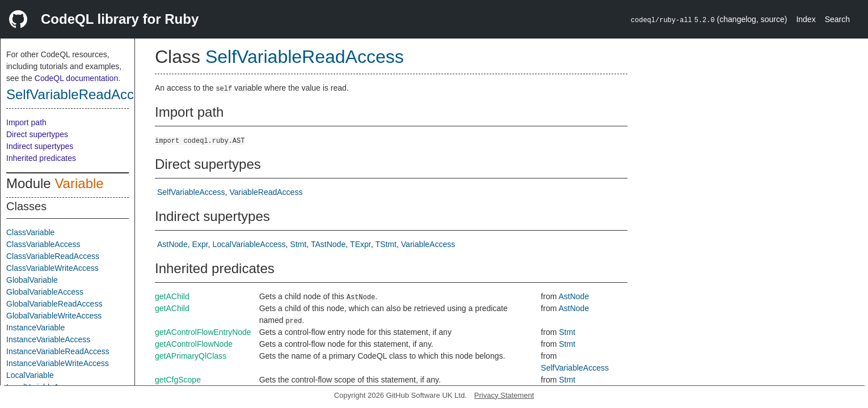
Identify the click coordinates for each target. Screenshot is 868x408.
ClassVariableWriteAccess (52, 268)
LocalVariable (30, 375)
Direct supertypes (37, 134)
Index (806, 19)
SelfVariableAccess (191, 192)
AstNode (172, 244)
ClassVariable (30, 232)
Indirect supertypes (40, 146)
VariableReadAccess (266, 192)
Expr (200, 244)
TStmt (386, 244)
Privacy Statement (504, 395)
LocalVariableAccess (249, 244)
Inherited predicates (41, 158)
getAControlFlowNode (194, 344)
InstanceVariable (35, 328)
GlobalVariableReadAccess (54, 304)
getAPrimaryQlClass (191, 356)
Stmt (298, 244)
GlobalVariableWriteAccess (54, 316)
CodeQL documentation (76, 78)
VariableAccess (428, 244)
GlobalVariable (32, 280)
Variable (79, 183)
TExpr (361, 244)
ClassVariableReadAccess (53, 256)
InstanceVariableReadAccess (58, 351)
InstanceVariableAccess (48, 339)
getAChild (172, 296)
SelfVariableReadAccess (81, 94)
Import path (26, 122)
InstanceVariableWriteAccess (58, 363)
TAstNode (328, 244)
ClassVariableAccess (43, 244)
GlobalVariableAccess (45, 292)
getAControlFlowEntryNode (203, 332)
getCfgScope (178, 380)
